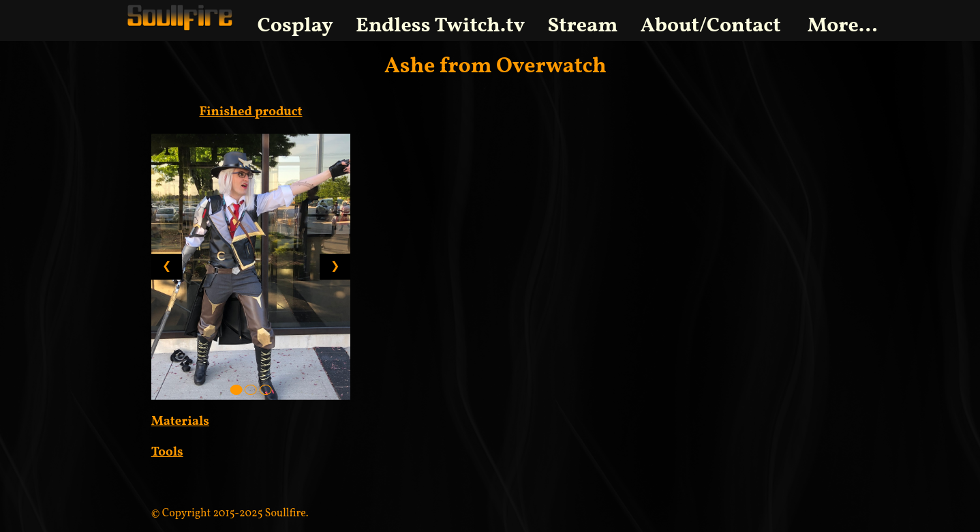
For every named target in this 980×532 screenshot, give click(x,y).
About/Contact (711, 26)
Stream (583, 26)
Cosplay (295, 26)
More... (843, 26)
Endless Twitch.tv (440, 26)
